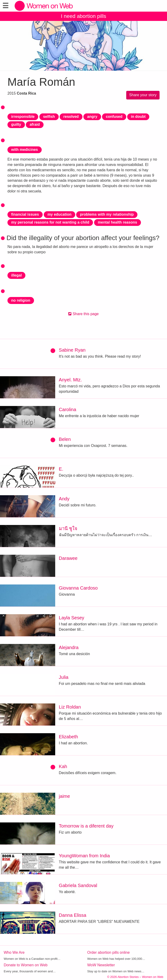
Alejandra (69, 647)
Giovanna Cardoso (78, 588)
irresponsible (23, 117)
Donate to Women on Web (26, 965)
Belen (65, 439)
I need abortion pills (83, 16)
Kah (63, 766)
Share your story (143, 95)
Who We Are (14, 952)
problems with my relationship (107, 214)
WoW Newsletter (101, 965)
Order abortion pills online (109, 952)
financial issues (25, 214)
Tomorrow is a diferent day (86, 826)
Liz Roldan (70, 707)
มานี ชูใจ (68, 528)
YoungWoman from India (84, 856)
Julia (64, 677)
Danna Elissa (73, 915)
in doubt (138, 117)
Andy (64, 499)
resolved (71, 117)
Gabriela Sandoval (78, 885)
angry (92, 117)
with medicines (25, 150)
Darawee (68, 558)
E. (61, 469)
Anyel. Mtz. (70, 380)
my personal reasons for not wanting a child (50, 222)
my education (60, 214)
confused (114, 117)
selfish (49, 117)
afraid (35, 124)
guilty (16, 124)
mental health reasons (118, 222)
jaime (65, 796)
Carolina (68, 409)
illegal (16, 275)
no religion (21, 300)
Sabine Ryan (72, 350)
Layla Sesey (72, 618)
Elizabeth (68, 737)
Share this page (83, 314)
